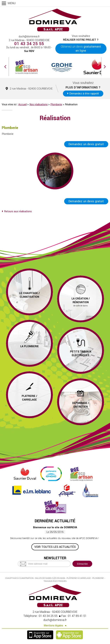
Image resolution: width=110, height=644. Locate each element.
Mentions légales (53, 626)
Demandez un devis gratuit (86, 144)
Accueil (22, 105)
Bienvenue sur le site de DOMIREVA (55, 528)
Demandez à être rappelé (84, 94)
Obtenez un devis (81, 49)
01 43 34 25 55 (29, 44)
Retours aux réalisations (18, 212)
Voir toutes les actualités (55, 547)
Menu (12, 3)
